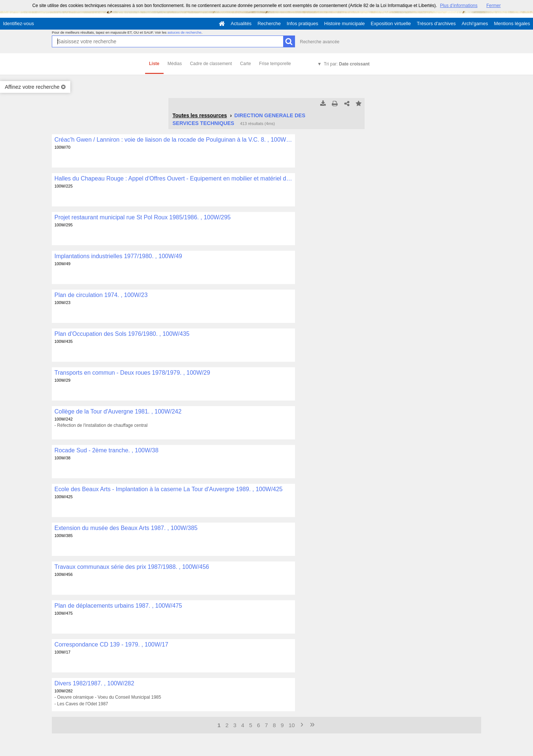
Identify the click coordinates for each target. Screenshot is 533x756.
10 (292, 725)
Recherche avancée (320, 42)
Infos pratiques (303, 23)
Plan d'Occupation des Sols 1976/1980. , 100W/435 (122, 334)
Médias (175, 64)
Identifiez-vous (19, 23)
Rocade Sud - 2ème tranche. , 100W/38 (106, 450)
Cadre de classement (211, 64)
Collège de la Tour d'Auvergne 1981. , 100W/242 (118, 411)
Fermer (494, 6)
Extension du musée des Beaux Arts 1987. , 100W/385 (126, 528)
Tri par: (347, 64)
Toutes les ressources (200, 115)
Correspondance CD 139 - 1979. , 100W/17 (111, 644)
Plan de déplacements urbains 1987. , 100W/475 (118, 606)
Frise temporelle (275, 64)
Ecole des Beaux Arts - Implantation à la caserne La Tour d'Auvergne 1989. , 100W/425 (168, 489)
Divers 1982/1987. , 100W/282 (94, 683)
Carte (246, 64)
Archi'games (475, 23)
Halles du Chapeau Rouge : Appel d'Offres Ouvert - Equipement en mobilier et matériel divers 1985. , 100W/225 (173, 178)
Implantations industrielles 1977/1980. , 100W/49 (118, 256)
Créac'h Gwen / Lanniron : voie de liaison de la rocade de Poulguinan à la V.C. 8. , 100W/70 (173, 140)
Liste (154, 64)
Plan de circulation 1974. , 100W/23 (101, 295)
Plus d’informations (459, 6)
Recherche (269, 23)
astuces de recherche (184, 32)
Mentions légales (512, 23)
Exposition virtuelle (391, 23)
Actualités (241, 23)
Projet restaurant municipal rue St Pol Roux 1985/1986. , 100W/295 (143, 217)
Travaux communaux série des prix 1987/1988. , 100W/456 (132, 567)
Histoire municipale (345, 23)
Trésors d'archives (436, 23)
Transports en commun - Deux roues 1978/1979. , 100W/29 (132, 373)
